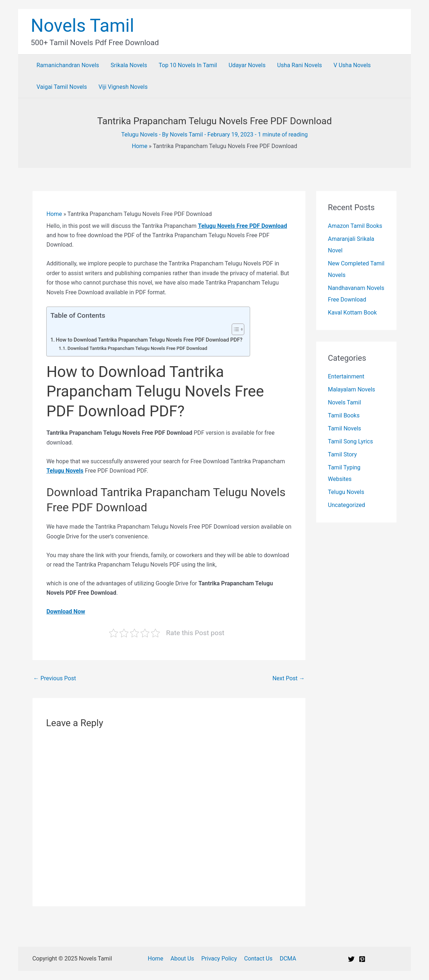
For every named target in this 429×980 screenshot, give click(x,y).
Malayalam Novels (351, 389)
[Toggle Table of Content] (234, 329)
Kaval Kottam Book (352, 313)
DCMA (289, 959)
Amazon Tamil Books (355, 226)
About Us (188, 959)
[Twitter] (351, 959)
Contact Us (261, 959)
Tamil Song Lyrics (350, 441)
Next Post (289, 678)
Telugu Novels (140, 135)
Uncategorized (346, 505)
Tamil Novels (344, 428)
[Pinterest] (362, 959)
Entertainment (346, 376)
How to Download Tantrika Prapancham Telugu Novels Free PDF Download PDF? (149, 340)
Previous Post (55, 678)
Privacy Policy (223, 959)
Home (140, 146)
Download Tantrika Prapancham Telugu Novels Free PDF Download (138, 348)
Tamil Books (344, 415)
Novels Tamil (82, 26)
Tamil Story (342, 454)
